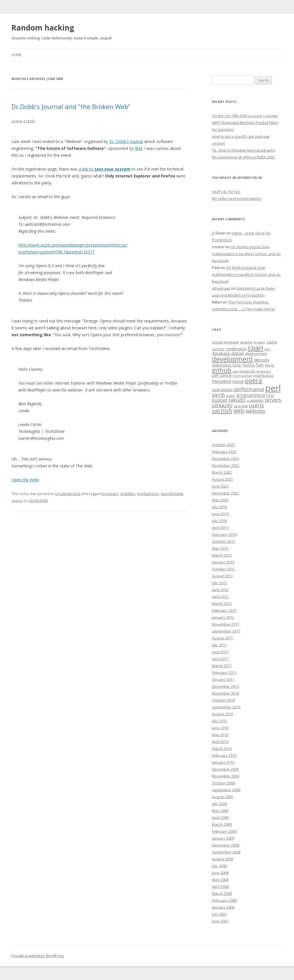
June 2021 (220, 486)
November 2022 (226, 465)
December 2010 (225, 686)
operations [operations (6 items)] (222, 389)
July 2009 (219, 804)
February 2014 (224, 534)
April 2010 (220, 742)
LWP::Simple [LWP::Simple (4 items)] (222, 376)
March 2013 (222, 555)
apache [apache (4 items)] (246, 342)
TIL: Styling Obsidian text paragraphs (244, 150)
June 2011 (220, 652)
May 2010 (220, 735)
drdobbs (128, 494)
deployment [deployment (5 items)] (256, 354)
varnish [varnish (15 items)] (222, 411)
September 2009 (226, 790)
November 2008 (226, 845)
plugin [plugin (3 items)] (231, 396)
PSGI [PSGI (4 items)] (270, 396)
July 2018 (219, 521)
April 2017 (220, 528)
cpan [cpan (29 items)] (256, 348)
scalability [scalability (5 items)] (255, 400)
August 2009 (222, 797)
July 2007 (219, 914)
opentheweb (172, 494)
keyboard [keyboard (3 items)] (264, 371)
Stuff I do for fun (226, 192)
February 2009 (224, 831)
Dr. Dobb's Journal (126, 141)
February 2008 (224, 900)
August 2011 (222, 638)
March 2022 (222, 472)
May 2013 (220, 548)
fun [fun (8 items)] (260, 365)
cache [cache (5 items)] (272, 342)
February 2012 (224, 610)
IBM (139, 148)
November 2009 (226, 776)
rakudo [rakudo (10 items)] (237, 400)
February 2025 (224, 452)
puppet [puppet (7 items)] (220, 400)
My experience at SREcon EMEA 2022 (243, 157)
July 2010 (219, 721)
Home (17, 55)
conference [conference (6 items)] (236, 349)
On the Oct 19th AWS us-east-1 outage (245, 116)
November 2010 (226, 693)
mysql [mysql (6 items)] (238, 381)
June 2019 (220, 514)
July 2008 (219, 866)
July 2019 (219, 507)
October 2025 (223, 445)
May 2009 (220, 811)
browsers (110, 494)
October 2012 (223, 569)
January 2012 (223, 617)
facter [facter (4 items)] (237, 365)
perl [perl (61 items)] (273, 388)
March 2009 (222, 824)
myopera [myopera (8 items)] (222, 381)
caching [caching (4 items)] (218, 349)
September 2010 (226, 707)
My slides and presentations (237, 198)
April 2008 (220, 887)
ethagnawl (221, 288)
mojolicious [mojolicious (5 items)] (264, 375)
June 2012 (220, 590)
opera (17, 500)
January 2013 (223, 562)
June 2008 (220, 873)
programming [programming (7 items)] (251, 395)
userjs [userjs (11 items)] (256, 405)
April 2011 (220, 659)
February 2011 (224, 673)
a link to (105, 169)
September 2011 (226, 631)
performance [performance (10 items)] (249, 389)
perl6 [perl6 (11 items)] (218, 395)
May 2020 (220, 500)
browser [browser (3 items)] (259, 342)
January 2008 (223, 907)
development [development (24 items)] (232, 359)
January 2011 (223, 679)
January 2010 (223, 762)
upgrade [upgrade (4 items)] (241, 406)
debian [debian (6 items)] (238, 353)
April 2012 (220, 597)
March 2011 (222, 666)
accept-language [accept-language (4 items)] (225, 342)
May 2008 (220, 880)
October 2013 (223, 541)
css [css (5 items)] (267, 349)
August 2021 (222, 479)
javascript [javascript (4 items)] (247, 371)
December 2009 (225, 769)
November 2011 (226, 624)
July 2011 (219, 645)
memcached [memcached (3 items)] (243, 376)
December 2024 (225, 459)
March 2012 (222, 603)
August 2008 (222, 859)
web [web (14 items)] (239, 411)
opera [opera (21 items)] (253, 380)
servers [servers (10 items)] (273, 400)
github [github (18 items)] (222, 370)
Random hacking (43, 28)
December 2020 (225, 493)
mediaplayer (148, 494)
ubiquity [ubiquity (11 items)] (222, 405)
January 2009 (223, 838)
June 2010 (220, 728)
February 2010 (224, 755)
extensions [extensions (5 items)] (222, 365)
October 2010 (223, 700)
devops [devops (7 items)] (262, 360)
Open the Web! (25, 480)
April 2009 (220, 817)
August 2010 (222, 714)
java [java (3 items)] (235, 371)
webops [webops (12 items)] (255, 411)
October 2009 (223, 783)
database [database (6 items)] (221, 353)
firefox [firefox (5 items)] (249, 365)
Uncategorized (68, 494)
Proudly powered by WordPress (38, 956)
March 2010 (222, 748)
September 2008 (226, 852)
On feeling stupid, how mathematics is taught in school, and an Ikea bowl (246, 254)
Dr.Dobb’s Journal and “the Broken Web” (71, 106)
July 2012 (219, 583)
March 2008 (222, 893)
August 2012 (222, 576)
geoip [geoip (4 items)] (269, 365)
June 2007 (220, 921)
